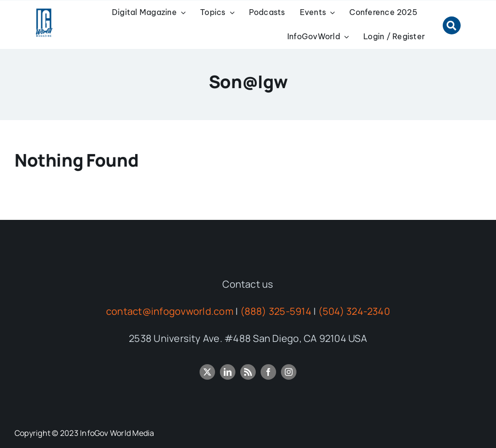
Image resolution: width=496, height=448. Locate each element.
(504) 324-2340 (354, 311)
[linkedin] (228, 372)
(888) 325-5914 (276, 311)
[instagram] (289, 372)
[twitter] (207, 372)
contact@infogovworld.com (170, 311)
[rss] (248, 372)
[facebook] (268, 372)
